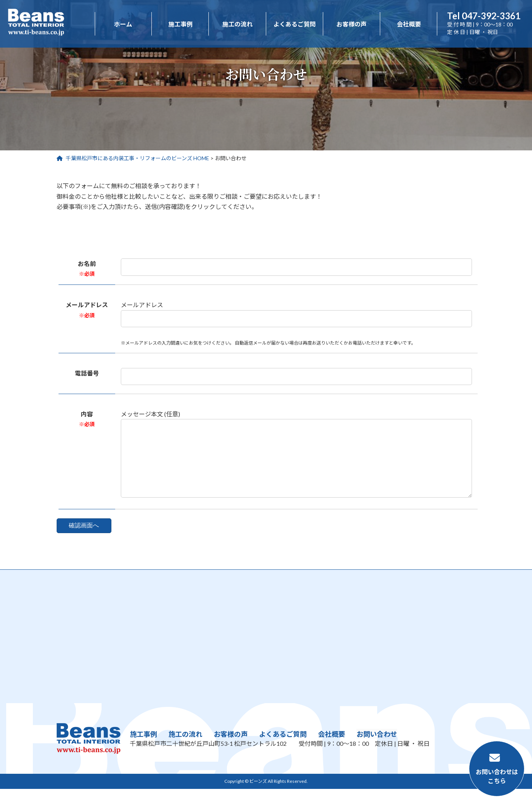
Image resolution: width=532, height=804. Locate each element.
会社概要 (332, 750)
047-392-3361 (484, 16)
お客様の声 (231, 750)
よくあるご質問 (283, 750)
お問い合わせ (377, 750)
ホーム (123, 24)
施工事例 (143, 750)
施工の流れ (185, 750)
